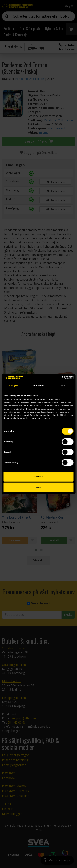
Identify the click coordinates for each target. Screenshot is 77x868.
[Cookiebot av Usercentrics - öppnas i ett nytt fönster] (56, 377)
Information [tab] (38, 385)
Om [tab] (63, 385)
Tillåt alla (39, 477)
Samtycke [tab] (14, 385)
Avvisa (39, 487)
